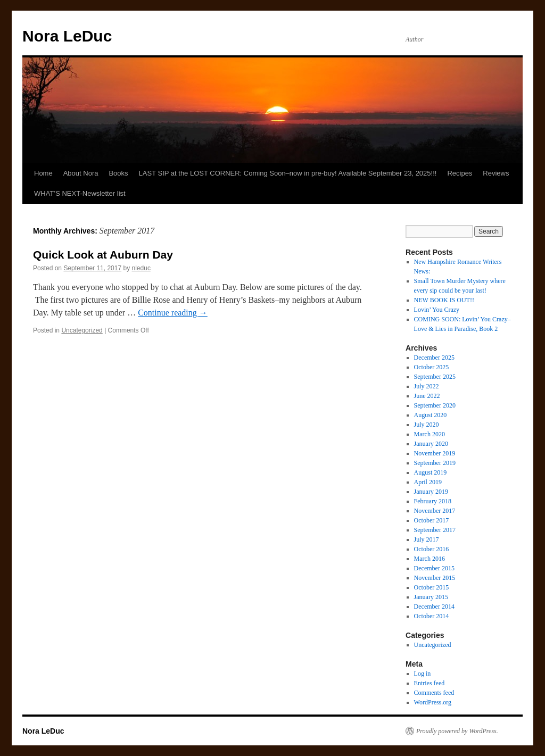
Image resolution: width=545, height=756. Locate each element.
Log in (423, 674)
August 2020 (431, 415)
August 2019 (431, 472)
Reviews (496, 173)
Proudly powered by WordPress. (457, 731)
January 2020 (431, 444)
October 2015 (432, 587)
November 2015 (435, 578)
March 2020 (430, 434)
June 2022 (427, 396)
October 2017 (432, 520)
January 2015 (431, 597)
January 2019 (431, 492)
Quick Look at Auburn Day (103, 255)
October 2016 (432, 549)
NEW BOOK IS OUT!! (444, 300)
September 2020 (435, 405)
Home (43, 173)
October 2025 (432, 367)
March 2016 (430, 559)
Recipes (460, 173)
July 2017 (427, 539)
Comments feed (434, 693)
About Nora (81, 173)
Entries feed (430, 683)
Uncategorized (82, 330)
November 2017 (435, 511)
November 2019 (435, 453)
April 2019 (428, 482)
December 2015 (434, 568)
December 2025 (434, 358)
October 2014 (432, 616)
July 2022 (427, 386)
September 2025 (435, 377)
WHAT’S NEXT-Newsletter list (80, 193)
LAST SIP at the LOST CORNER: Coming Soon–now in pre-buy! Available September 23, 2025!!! (288, 173)
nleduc (141, 268)
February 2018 (433, 501)
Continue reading (173, 313)
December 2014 (434, 607)
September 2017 (435, 530)
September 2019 (435, 463)
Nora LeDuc (67, 36)
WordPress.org (433, 702)
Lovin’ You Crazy (437, 310)
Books (118, 173)
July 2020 (427, 425)
